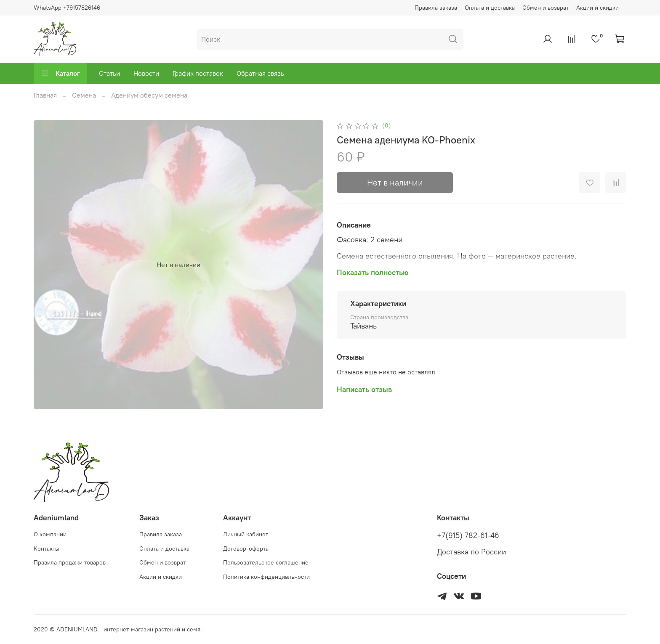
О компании (50, 534)
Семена (84, 95)
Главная (45, 95)
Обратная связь (260, 73)
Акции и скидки (597, 8)
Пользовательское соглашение (266, 562)
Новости (146, 73)
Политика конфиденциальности (266, 577)
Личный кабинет (246, 534)
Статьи (109, 73)
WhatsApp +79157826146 (67, 8)
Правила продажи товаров (70, 562)
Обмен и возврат (546, 8)
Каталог (60, 73)
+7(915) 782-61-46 (468, 535)
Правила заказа (436, 8)
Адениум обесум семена (149, 95)
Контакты (47, 549)
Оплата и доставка (490, 8)
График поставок (198, 73)
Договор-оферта (246, 549)
